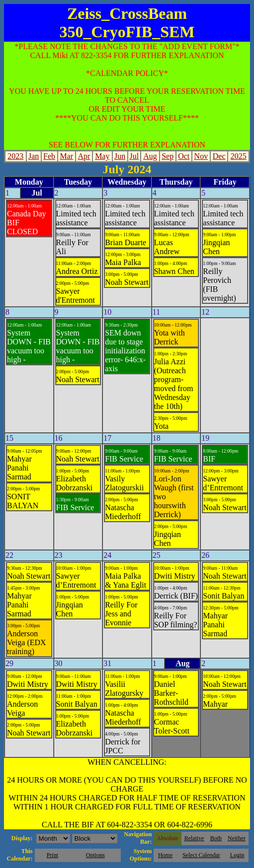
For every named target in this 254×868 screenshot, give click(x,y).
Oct (184, 156)
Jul (134, 156)
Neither (237, 838)
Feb (49, 156)
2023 (15, 156)
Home (165, 855)
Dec (219, 156)
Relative (194, 838)
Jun (120, 156)
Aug (150, 156)
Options (95, 855)
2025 (239, 156)
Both (216, 838)
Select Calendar (201, 855)
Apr (84, 156)
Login (237, 855)
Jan (34, 156)
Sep (168, 156)
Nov (201, 156)
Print (52, 855)
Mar (66, 156)
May (102, 156)
